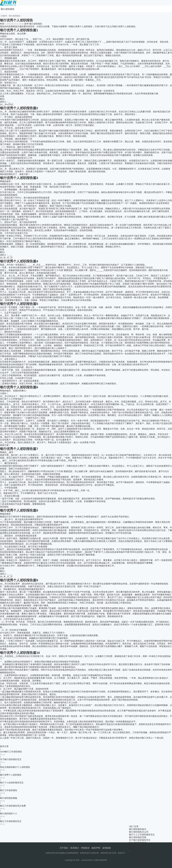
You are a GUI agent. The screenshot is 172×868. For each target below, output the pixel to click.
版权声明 (96, 848)
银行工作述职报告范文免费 (13, 806)
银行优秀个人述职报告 (11, 775)
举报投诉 (85, 848)
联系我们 (75, 848)
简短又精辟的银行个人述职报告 (15, 767)
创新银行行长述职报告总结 (142, 862)
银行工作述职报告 (9, 790)
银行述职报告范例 (138, 837)
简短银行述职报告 (138, 845)
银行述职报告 (8, 9)
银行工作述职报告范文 (11, 821)
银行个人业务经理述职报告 (142, 864)
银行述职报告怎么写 (139, 832)
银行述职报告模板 (9, 798)
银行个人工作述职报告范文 (142, 835)
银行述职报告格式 (138, 829)
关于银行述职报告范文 (11, 759)
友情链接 (106, 848)
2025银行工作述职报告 (11, 752)
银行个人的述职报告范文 (12, 783)
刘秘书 (4, 16)
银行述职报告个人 (9, 813)
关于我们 (64, 848)
